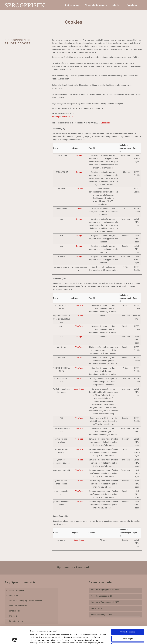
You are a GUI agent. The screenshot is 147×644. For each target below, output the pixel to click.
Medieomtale (96, 608)
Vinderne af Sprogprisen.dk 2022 (105, 602)
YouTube (79, 189)
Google (79, 155)
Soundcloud (79, 389)
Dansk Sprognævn (16, 591)
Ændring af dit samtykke (62, 117)
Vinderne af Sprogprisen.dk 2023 (105, 590)
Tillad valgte (128, 622)
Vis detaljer (119, 639)
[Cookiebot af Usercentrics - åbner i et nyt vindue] (15, 640)
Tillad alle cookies (128, 616)
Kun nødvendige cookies (128, 629)
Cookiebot (105, 123)
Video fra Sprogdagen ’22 (102, 596)
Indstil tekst (132, 5)
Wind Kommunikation (18, 606)
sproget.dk (13, 596)
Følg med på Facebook (74, 568)
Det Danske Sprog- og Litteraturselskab (25, 601)
